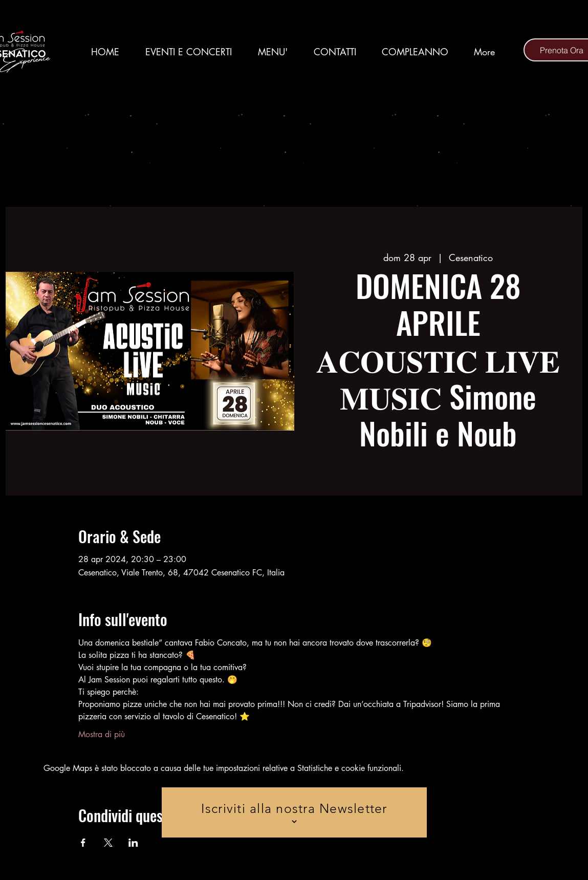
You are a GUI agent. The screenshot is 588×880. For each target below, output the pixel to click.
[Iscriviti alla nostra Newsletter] (294, 812)
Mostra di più (102, 734)
